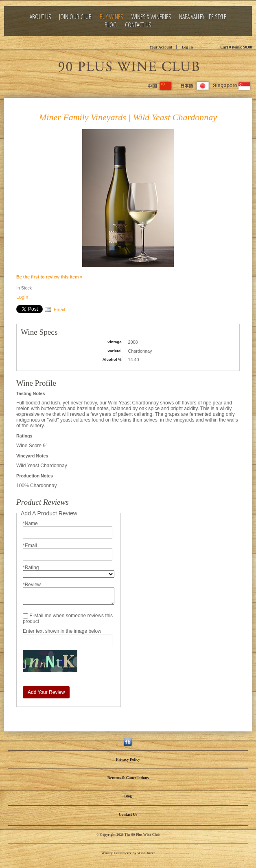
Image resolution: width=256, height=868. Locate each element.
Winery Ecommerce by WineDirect (128, 853)
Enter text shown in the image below (62, 631)
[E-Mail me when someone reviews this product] (25, 616)
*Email (30, 546)
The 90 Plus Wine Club (128, 65)
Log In (187, 47)
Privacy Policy (128, 759)
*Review (32, 585)
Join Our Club (75, 17)
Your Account (161, 47)
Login (22, 297)
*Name (30, 523)
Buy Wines (112, 17)
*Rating (31, 568)
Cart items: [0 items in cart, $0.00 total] (236, 47)
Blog (111, 25)
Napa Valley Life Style (203, 17)
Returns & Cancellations (128, 778)
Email (59, 309)
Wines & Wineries (151, 17)
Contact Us (138, 25)
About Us (40, 17)
